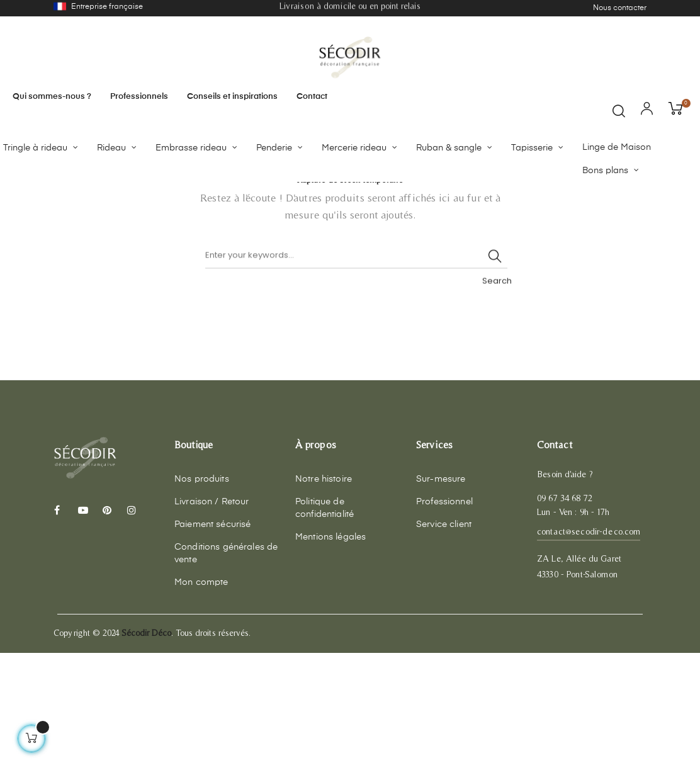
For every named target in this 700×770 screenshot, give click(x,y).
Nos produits (202, 597)
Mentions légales (330, 655)
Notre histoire (324, 597)
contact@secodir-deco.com (589, 649)
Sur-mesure (441, 597)
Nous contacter (620, 8)
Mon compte (201, 700)
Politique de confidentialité (325, 626)
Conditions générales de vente (226, 671)
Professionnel (444, 620)
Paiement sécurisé (212, 642)
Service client (444, 642)
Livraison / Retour (212, 620)
